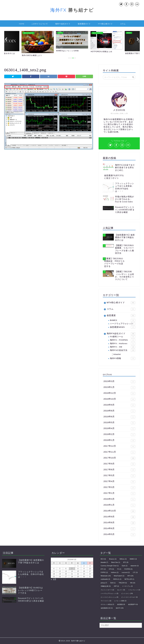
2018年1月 (119, 440)
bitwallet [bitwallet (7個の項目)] (104, 562)
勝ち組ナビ (72, 10)
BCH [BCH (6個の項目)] (103, 559)
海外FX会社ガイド (63, 24)
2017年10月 (119, 458)
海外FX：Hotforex (123, 344)
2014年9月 (119, 517)
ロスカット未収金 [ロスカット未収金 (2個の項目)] (107, 604)
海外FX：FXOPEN (123, 340)
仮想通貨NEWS (123, 327)
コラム (123, 24)
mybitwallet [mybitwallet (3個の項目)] (105, 579)
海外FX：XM (123, 347)
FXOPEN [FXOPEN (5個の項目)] (128, 569)
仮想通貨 (121, 316)
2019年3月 (119, 382)
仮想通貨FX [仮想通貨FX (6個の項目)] (133, 604)
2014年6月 (119, 529)
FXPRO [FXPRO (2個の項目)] (104, 572)
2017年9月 (119, 464)
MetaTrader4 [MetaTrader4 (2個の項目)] (119, 576)
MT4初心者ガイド (105, 24)
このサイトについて (40, 24)
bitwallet (117, 354)
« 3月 (54, 579)
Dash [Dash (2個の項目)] (125, 566)
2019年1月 (119, 387)
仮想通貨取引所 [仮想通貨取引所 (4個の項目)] (107, 608)
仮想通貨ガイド (84, 24)
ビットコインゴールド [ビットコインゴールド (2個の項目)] (130, 597)
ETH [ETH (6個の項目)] (111, 569)
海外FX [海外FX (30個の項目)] (120, 608)
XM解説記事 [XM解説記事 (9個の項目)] (106, 586)
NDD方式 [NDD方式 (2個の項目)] (117, 579)
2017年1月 (119, 493)
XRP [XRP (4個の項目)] (116, 586)
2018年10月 (119, 399)
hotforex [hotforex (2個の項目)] (115, 572)
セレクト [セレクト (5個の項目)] (121, 590)
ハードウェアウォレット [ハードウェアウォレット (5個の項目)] (110, 593)
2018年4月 (119, 429)
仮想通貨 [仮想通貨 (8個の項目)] (121, 604)
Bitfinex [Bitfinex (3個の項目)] (123, 559)
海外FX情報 (123, 358)
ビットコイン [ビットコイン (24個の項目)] (127, 593)
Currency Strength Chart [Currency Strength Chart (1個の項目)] (110, 566)
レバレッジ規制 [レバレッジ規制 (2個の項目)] (120, 601)
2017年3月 (119, 487)
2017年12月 (119, 446)
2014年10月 (119, 511)
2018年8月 (119, 411)
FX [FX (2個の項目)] (119, 569)
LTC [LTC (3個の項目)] (135, 572)
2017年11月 (119, 452)
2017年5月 (119, 476)
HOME (22, 24)
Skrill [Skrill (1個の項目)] (113, 583)
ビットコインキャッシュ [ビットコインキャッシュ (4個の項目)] (110, 597)
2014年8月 (119, 523)
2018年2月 (119, 435)
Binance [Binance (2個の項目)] (113, 559)
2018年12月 (119, 393)
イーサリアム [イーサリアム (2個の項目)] (127, 586)
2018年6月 (119, 417)
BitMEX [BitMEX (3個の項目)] (133, 559)
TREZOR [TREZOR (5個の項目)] (123, 583)
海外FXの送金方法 (123, 350)
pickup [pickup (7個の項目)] (104, 583)
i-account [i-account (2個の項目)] (126, 572)
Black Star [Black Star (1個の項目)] (116, 562)
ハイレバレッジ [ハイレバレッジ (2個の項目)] (134, 590)
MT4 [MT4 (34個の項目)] (130, 576)
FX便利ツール (123, 337)
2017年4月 (119, 482)
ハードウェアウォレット (123, 324)
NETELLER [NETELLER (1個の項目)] (129, 579)
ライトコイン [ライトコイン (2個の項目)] (106, 601)
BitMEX (123, 320)
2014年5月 (119, 535)
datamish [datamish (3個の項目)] (135, 566)
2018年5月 (119, 423)
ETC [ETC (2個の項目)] (103, 569)
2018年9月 (119, 405)
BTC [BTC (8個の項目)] (126, 562)
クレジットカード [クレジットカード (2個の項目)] (107, 590)
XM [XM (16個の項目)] (133, 583)
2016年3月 (119, 499)
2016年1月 (119, 505)
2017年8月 (119, 470)
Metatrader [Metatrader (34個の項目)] (106, 576)
